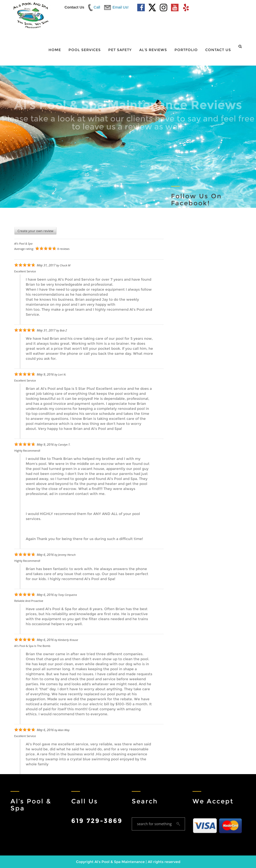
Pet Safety (120, 50)
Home (55, 50)
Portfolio (186, 50)
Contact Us (218, 50)
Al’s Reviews (153, 50)
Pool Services (85, 50)
